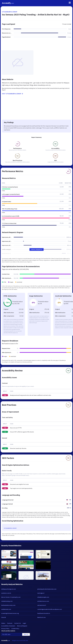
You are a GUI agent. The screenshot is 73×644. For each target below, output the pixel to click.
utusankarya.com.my (10, 12)
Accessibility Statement (8, 626)
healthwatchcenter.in (44, 613)
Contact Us (17, 623)
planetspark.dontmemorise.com (47, 589)
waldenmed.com (6, 609)
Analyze (26, 634)
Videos (3, 623)
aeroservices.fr (42, 605)
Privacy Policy (5, 628)
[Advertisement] (36, 45)
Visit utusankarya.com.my (13, 94)
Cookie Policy (15, 628)
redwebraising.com (7, 601)
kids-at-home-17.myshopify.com (11, 597)
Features (10, 623)
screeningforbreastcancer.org (10, 613)
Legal (24, 623)
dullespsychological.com (9, 589)
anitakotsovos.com (43, 601)
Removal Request (22, 626)
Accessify (8, 3)
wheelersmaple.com (43, 597)
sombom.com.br (6, 593)
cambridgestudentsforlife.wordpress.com (50, 609)
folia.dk (4, 617)
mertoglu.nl (41, 593)
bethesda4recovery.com (8, 605)
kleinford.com (41, 617)
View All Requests (36, 249)
